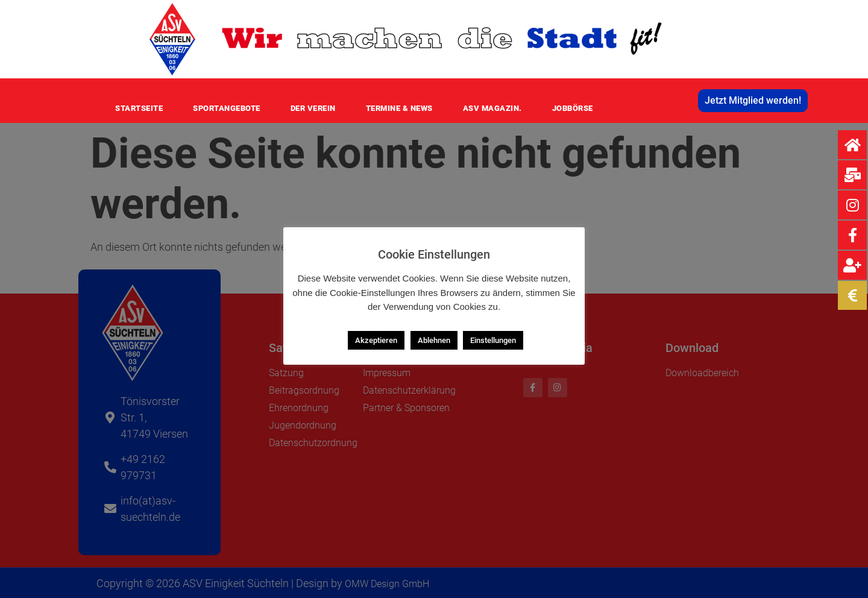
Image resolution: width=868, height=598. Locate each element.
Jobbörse (573, 108)
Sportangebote (227, 108)
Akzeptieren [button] (376, 340)
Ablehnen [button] (434, 340)
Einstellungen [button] (493, 340)
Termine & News (399, 108)
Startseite (139, 108)
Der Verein (313, 108)
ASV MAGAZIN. (492, 108)
